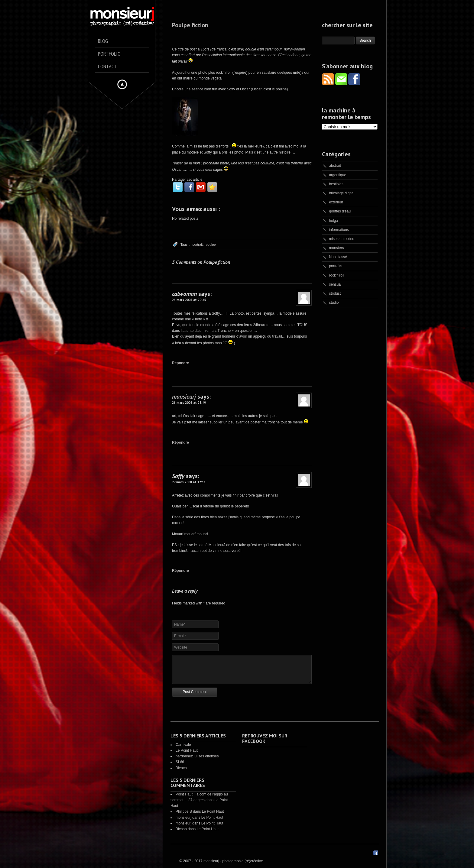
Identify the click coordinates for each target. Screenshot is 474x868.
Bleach (181, 768)
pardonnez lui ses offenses (197, 756)
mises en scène (341, 239)
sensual (335, 284)
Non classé (338, 257)
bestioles (336, 184)
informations (339, 230)
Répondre (180, 363)
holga (333, 221)
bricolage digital (341, 193)
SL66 (180, 762)
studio (334, 303)
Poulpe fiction (190, 25)
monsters (336, 248)
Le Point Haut (187, 750)
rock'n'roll (336, 275)
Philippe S (184, 811)
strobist (335, 293)
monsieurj (184, 397)
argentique (338, 175)
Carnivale (183, 745)
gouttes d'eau (340, 211)
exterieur (336, 202)
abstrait (335, 166)
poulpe (211, 245)
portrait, (198, 245)
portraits (335, 266)
